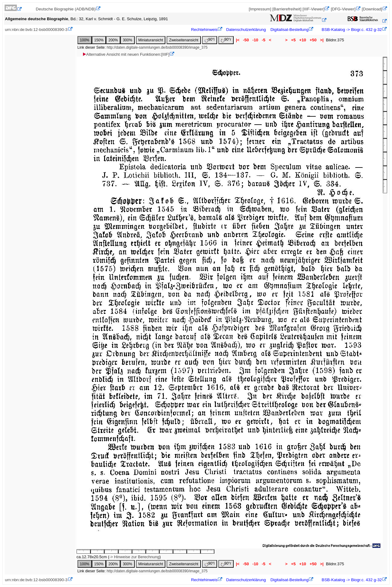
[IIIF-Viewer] (314, 9)
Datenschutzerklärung (246, 30)
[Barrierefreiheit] (287, 9)
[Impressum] (260, 9)
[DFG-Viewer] (343, 9)
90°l (210, 40)
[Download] (372, 9)
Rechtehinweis (204, 30)
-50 (246, 40)
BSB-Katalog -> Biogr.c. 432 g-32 (351, 30)
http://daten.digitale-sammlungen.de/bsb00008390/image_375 (157, 47)
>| (322, 40)
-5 (264, 40)
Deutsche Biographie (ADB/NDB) (66, 9)
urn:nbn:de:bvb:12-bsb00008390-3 (36, 30)
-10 (255, 40)
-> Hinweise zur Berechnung (134, 557)
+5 (294, 40)
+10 (303, 40)
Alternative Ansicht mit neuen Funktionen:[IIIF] (126, 54)
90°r (226, 40)
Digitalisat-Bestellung (289, 30)
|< (238, 40)
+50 (313, 40)
